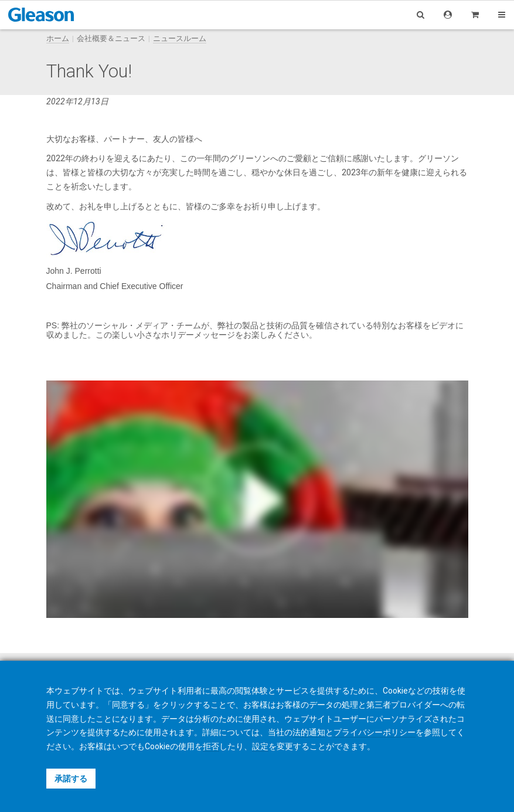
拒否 (211, 746)
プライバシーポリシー (375, 732)
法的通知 (309, 732)
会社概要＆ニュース (111, 38)
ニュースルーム (180, 38)
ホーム (58, 38)
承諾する (71, 779)
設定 (260, 746)
